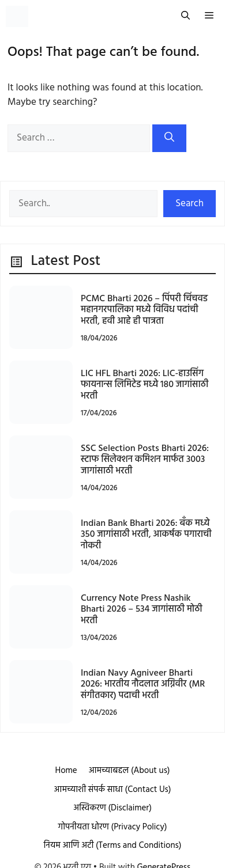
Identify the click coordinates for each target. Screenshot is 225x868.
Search (190, 204)
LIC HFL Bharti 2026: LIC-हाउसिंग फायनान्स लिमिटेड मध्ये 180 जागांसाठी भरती (145, 385)
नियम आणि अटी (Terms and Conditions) (113, 846)
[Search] (169, 138)
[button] (185, 16)
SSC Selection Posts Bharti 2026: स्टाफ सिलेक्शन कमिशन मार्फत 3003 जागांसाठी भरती (145, 460)
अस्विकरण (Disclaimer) (112, 808)
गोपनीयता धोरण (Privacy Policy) (113, 827)
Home (66, 771)
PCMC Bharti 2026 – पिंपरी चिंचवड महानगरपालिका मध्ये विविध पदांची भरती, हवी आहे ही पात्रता (144, 310)
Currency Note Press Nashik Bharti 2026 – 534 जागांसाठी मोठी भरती (142, 609)
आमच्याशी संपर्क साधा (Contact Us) (113, 790)
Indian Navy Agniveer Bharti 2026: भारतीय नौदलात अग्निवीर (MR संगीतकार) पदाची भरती (143, 684)
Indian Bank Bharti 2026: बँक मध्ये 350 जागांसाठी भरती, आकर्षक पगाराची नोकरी (146, 535)
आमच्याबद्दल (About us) (130, 771)
